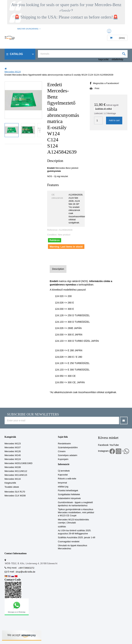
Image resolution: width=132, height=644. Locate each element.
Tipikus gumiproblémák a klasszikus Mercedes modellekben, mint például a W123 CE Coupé (76, 512)
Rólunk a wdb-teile (67, 479)
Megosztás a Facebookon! (106, 83)
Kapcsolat (63, 475)
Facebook (103, 445)
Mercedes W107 (13, 447)
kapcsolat (104, 59)
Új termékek (64, 471)
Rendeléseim (64, 444)
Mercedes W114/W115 (16, 475)
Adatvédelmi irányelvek (69, 498)
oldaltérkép (117, 59)
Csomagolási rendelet (69, 542)
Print (97, 88)
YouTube (114, 445)
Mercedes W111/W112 (16, 471)
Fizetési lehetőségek (68, 490)
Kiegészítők (10, 483)
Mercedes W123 (13, 444)
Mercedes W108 (13, 467)
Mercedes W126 (13, 451)
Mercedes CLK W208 (15, 496)
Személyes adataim (68, 455)
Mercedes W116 (13, 479)
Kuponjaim (63, 459)
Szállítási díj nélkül (103, 109)
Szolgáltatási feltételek (69, 494)
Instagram (103, 451)
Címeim (62, 451)
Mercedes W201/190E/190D (19, 463)
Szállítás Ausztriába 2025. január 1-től (77, 537)
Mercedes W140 (13, 455)
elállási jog (63, 487)
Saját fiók (63, 437)
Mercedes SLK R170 (15, 492)
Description (58, 269)
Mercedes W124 (13, 459)
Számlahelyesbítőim (68, 447)
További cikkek (12, 487)
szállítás (62, 527)
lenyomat (62, 483)
